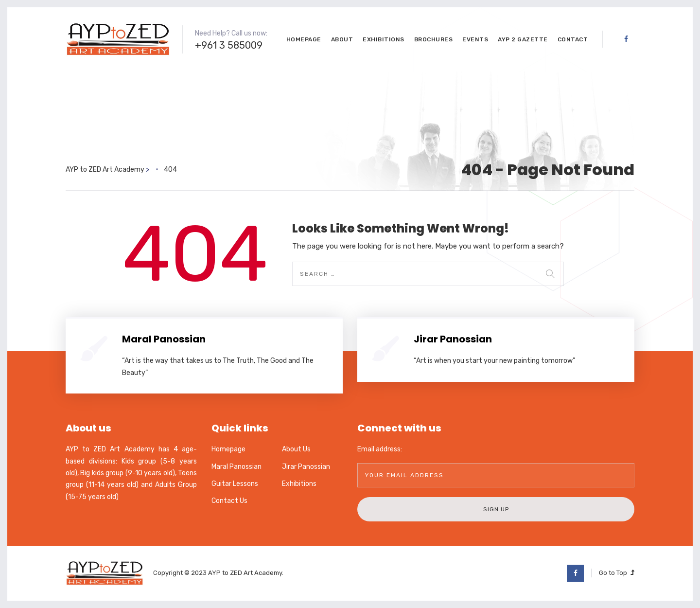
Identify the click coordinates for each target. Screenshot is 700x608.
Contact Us (229, 501)
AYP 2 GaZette (523, 39)
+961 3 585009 (229, 45)
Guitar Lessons (235, 484)
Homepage (304, 39)
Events (475, 39)
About (342, 39)
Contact (573, 39)
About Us (296, 449)
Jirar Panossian (453, 339)
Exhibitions (384, 39)
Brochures (434, 39)
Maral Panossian (164, 339)
